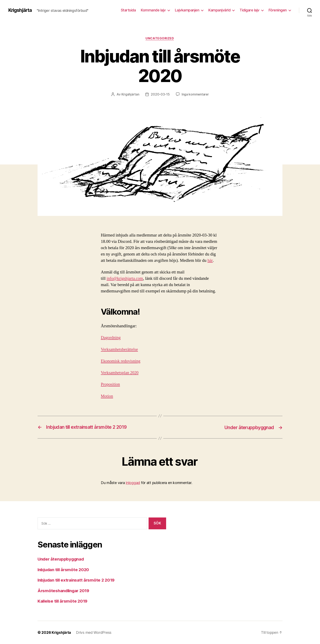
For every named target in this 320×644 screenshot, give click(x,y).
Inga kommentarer (195, 94)
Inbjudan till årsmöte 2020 (64, 570)
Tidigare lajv (249, 10)
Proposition (111, 385)
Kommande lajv (153, 10)
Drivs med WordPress (94, 632)
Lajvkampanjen (187, 10)
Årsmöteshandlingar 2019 (64, 591)
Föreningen (278, 10)
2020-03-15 (160, 94)
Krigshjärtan (130, 94)
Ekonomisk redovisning (121, 361)
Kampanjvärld (219, 10)
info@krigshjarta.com (125, 279)
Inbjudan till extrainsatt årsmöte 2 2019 (78, 580)
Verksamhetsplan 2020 (120, 373)
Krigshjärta (21, 10)
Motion (107, 396)
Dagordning (111, 338)
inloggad (133, 483)
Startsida (128, 10)
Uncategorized (160, 39)
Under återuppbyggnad (62, 559)
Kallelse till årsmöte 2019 (63, 601)
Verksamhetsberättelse (120, 349)
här (210, 261)
